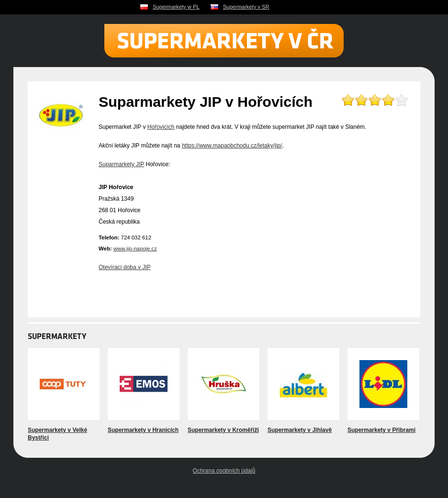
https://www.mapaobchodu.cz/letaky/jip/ (232, 146)
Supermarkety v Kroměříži (223, 430)
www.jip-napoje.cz (135, 249)
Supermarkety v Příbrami (381, 430)
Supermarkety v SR (246, 7)
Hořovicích (161, 127)
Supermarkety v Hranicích (143, 430)
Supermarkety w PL (176, 7)
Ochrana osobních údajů (224, 471)
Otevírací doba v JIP (125, 267)
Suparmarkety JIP (121, 164)
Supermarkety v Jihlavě (300, 430)
